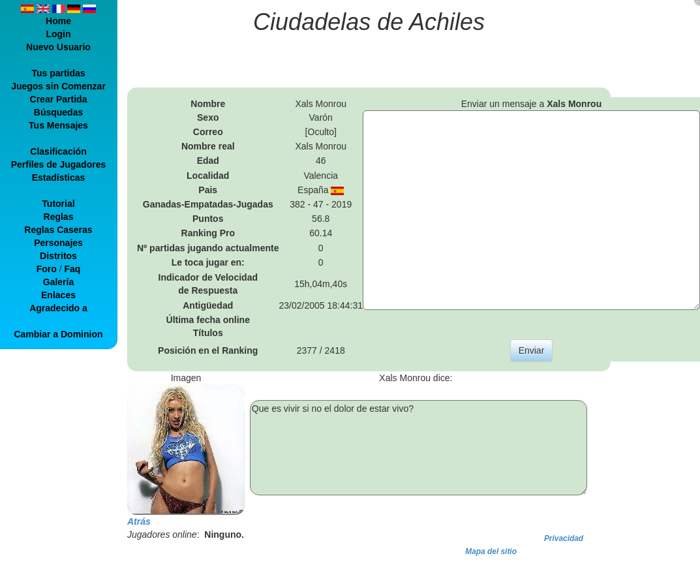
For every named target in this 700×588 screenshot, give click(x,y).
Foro (47, 269)
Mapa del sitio (491, 551)
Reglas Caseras (58, 230)
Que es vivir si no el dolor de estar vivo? (418, 448)
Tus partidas (58, 73)
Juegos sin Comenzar (58, 86)
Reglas (59, 217)
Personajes (58, 243)
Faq (72, 269)
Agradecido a (58, 308)
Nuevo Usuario (58, 47)
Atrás (139, 521)
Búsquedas (58, 112)
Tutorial (58, 204)
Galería (58, 282)
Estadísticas (59, 178)
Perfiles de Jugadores (59, 164)
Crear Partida (59, 99)
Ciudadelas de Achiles (369, 22)
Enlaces (58, 295)
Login (58, 34)
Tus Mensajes (58, 125)
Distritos (58, 256)
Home (58, 21)
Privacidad (564, 538)
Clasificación (58, 151)
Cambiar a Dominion (58, 334)
